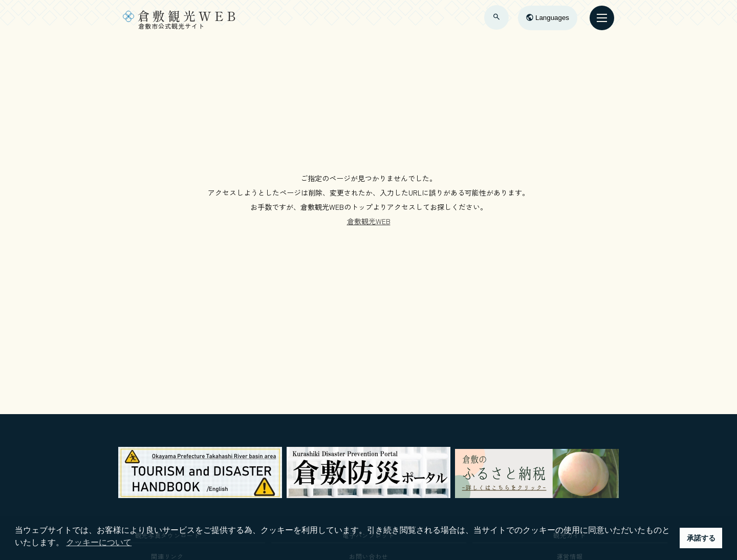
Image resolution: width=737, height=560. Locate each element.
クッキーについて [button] (99, 542)
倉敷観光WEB (369, 221)
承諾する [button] (701, 538)
